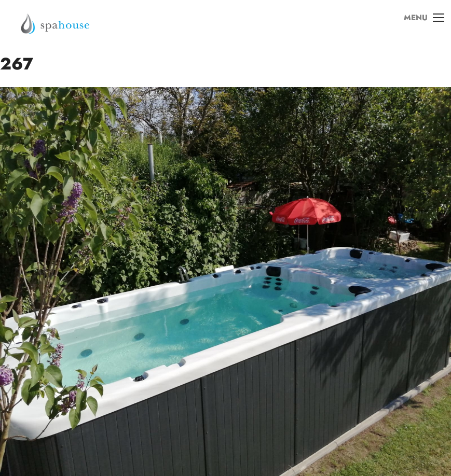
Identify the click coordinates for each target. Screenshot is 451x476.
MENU (419, 25)
